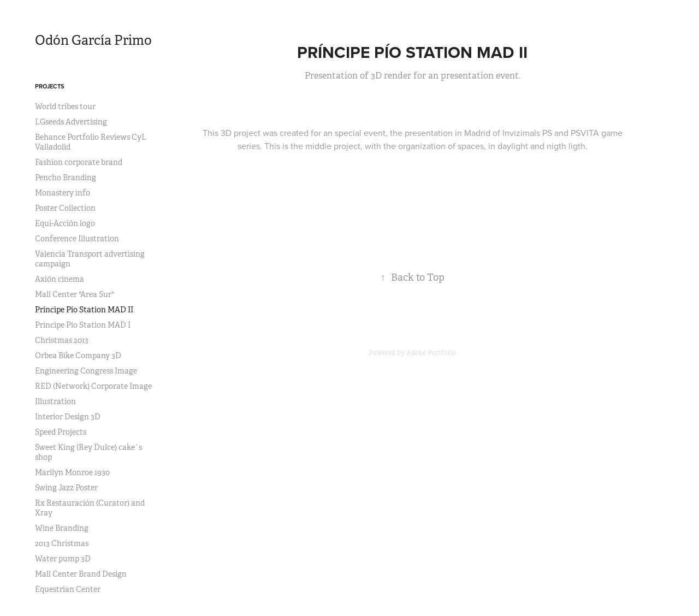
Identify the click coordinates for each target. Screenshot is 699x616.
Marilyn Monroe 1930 (72, 472)
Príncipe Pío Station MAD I (83, 325)
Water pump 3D (63, 559)
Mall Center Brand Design (81, 574)
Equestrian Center (68, 589)
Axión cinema (60, 279)
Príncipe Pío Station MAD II (84, 310)
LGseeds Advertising (71, 122)
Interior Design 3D (68, 417)
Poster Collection (65, 208)
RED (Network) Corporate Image (93, 386)
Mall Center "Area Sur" (75, 294)
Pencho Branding (66, 177)
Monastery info (63, 193)
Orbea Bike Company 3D (78, 356)
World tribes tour (65, 106)
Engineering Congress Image (86, 371)
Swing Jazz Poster (66, 488)
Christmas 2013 (62, 340)
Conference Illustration (77, 239)
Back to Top (413, 277)
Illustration (55, 401)
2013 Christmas (62, 543)
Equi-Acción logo (65, 223)
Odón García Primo (93, 40)
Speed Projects (61, 432)
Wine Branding (62, 528)
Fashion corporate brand (79, 162)
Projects (50, 86)
